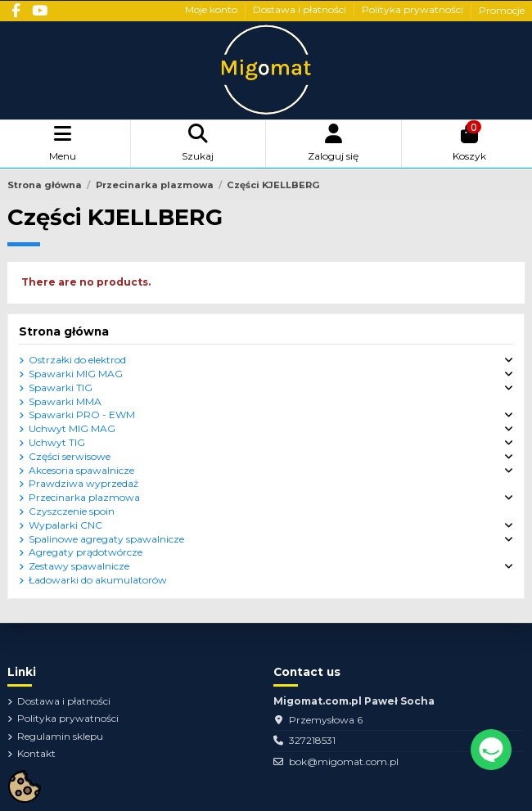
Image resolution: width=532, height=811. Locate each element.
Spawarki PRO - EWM (82, 415)
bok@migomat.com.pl (344, 761)
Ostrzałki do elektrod (77, 360)
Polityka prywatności (414, 10)
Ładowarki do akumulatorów (98, 580)
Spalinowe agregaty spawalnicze (106, 539)
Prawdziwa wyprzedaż (83, 483)
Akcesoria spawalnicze (81, 470)
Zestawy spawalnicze (79, 566)
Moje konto (212, 10)
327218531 (312, 740)
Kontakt (36, 753)
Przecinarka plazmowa (84, 497)
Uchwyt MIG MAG (72, 428)
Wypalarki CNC (65, 525)
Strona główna (64, 331)
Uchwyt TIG (57, 442)
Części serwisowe (70, 456)
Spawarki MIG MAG (76, 374)
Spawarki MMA (65, 401)
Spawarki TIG (61, 387)
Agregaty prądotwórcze (86, 552)
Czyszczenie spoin (72, 511)
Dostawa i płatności (301, 10)
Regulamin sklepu (60, 736)
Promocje (502, 10)
